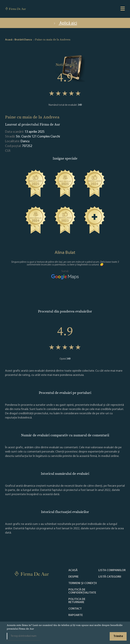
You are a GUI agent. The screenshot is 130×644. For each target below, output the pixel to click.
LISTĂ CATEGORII (110, 577)
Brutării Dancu (23, 40)
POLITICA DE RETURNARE (77, 601)
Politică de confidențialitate (82, 591)
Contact (75, 609)
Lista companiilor (112, 570)
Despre (73, 577)
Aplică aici (65, 23)
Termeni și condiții (83, 583)
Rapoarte (76, 615)
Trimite (118, 636)
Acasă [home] (9, 40)
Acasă (73, 570)
